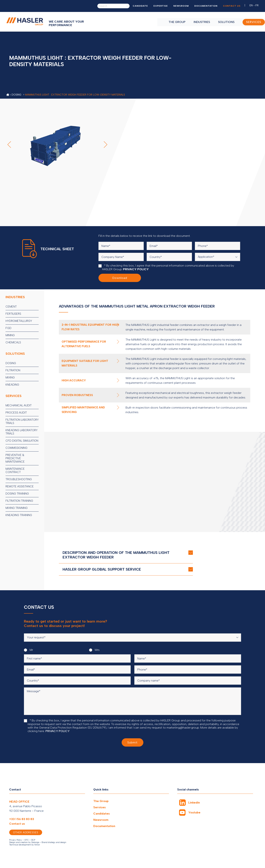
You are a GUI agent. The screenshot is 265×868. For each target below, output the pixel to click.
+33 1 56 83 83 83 (22, 819)
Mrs (94, 650)
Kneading (12, 385)
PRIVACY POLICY (136, 269)
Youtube (194, 813)
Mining (10, 335)
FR (257, 5)
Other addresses (26, 832)
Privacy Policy (16, 840)
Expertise (161, 6)
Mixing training (17, 508)
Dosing (11, 363)
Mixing (10, 378)
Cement (11, 307)
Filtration (13, 370)
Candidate (140, 6)
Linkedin (194, 803)
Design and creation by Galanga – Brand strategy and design (38, 842)
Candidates (101, 814)
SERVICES (247, 22)
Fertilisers (13, 314)
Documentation (206, 6)
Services (99, 807)
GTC (27, 840)
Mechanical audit (19, 405)
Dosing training (17, 494)
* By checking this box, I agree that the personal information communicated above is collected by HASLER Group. (166, 268)
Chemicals (13, 342)
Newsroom (181, 6)
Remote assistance (20, 486)
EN (251, 5)
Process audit (16, 413)
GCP (33, 840)
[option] (212, 61)
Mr (28, 650)
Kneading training (19, 515)
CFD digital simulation (22, 441)
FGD (8, 328)
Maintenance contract (15, 470)
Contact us (232, 6)
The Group (170, 22)
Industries (195, 22)
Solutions (219, 22)
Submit (132, 742)
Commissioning (16, 448)
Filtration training (19, 501)
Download (120, 278)
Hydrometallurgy (19, 321)
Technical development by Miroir (25, 845)
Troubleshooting (19, 479)
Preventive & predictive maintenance (15, 458)
